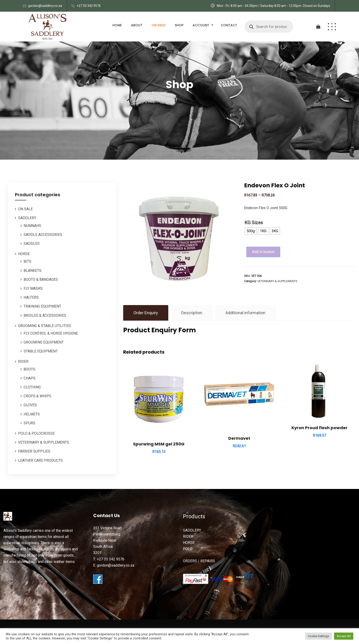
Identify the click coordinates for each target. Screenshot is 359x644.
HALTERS (31, 297)
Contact (229, 25)
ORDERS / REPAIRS (199, 561)
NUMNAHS (32, 226)
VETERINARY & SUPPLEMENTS (44, 442)
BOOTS (29, 369)
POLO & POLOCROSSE (36, 433)
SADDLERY (27, 218)
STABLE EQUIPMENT (41, 351)
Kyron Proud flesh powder (320, 428)
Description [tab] (192, 313)
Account (201, 25)
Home (117, 25)
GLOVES (30, 405)
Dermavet (239, 438)
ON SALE (25, 209)
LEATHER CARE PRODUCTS (40, 460)
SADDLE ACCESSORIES (43, 235)
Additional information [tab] (245, 313)
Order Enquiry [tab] (146, 313)
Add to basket (264, 252)
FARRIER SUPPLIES (34, 451)
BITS (27, 261)
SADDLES (32, 244)
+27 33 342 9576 (89, 6)
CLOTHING (32, 387)
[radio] (251, 231)
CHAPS (30, 378)
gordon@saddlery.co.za (45, 6)
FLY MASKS (33, 288)
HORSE (24, 254)
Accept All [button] (344, 636)
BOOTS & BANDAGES (41, 280)
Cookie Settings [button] (318, 636)
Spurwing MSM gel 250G (159, 444)
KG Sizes (254, 223)
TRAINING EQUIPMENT (42, 306)
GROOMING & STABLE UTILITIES (45, 326)
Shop (179, 25)
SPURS (29, 423)
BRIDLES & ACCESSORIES (45, 315)
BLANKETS (33, 271)
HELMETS (32, 414)
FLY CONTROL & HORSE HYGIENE (51, 333)
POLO (188, 549)
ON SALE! (159, 25)
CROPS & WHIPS (37, 396)
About (137, 25)
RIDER (23, 362)
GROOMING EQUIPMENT (44, 342)
